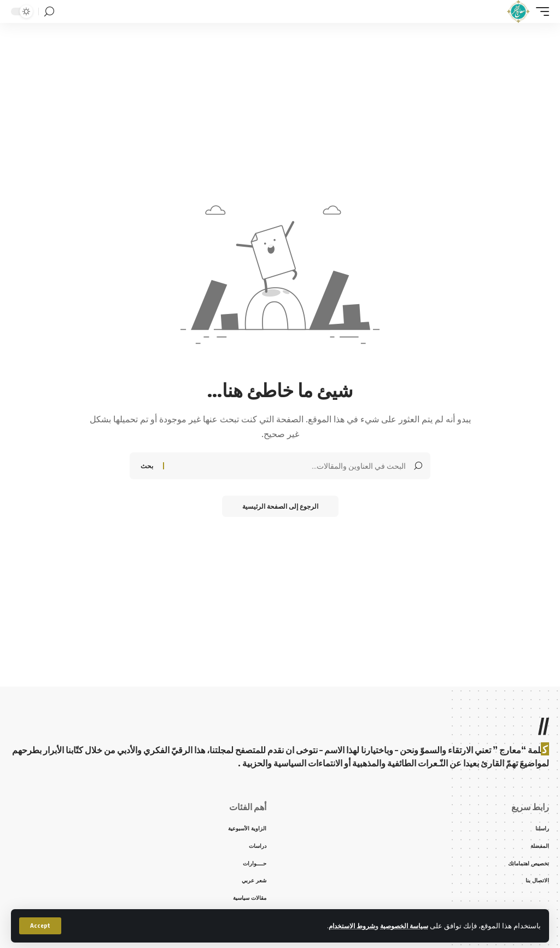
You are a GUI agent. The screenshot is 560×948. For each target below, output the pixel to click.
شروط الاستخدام (346, 926)
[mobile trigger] (540, 11)
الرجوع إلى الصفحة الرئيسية (280, 506)
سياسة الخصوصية (402, 926)
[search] (49, 12)
